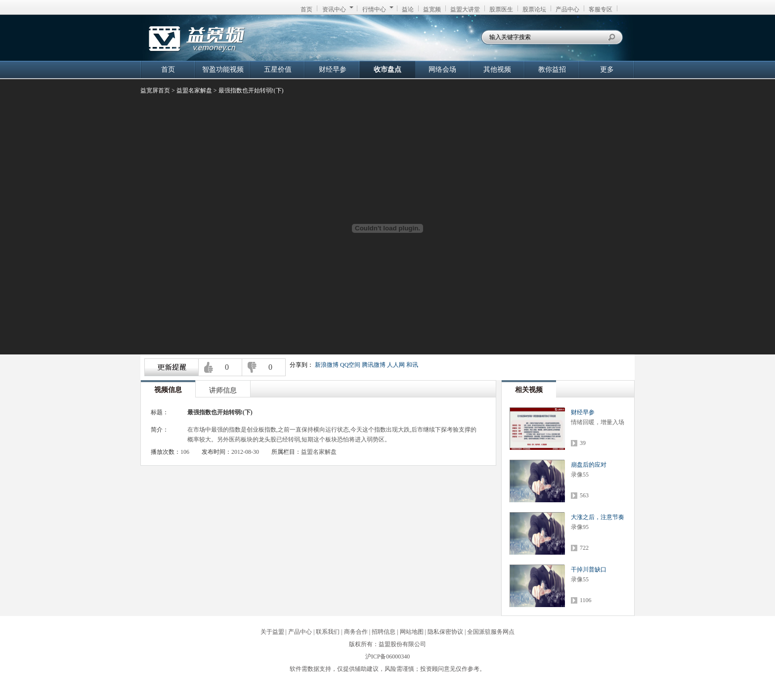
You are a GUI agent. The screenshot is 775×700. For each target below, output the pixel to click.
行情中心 (378, 9)
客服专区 (601, 9)
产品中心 (567, 9)
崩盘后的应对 (589, 465)
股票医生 (501, 9)
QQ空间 (350, 365)
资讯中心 (338, 9)
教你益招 (552, 69)
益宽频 (432, 9)
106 (185, 452)
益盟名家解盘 (194, 90)
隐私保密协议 (445, 632)
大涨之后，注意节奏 (598, 517)
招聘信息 (384, 632)
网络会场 (442, 69)
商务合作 (356, 632)
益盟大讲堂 (465, 9)
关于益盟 (272, 632)
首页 (306, 9)
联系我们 (328, 632)
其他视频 (497, 69)
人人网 (396, 365)
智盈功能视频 (223, 69)
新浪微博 (327, 365)
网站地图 (412, 632)
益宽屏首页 (155, 90)
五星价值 (278, 69)
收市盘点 (387, 69)
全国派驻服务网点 (491, 632)
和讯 (412, 365)
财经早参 (333, 69)
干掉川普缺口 (589, 569)
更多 (607, 69)
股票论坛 (534, 9)
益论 (408, 9)
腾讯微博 (374, 365)
